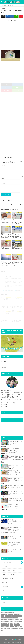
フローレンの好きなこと (9, 570)
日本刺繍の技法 (17, 638)
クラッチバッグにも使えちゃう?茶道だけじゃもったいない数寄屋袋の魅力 (15, 450)
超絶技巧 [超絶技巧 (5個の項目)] (21, 629)
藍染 (3, 591)
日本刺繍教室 (6, 638)
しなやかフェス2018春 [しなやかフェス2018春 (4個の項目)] (10, 612)
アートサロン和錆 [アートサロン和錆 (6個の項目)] (17, 614)
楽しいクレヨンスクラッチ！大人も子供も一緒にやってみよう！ (15, 493)
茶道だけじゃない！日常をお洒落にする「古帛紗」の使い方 (15, 480)
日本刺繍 (5, 587)
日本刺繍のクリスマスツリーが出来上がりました (11, 522)
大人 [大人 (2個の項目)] (21, 621)
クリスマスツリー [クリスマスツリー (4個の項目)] (8, 616)
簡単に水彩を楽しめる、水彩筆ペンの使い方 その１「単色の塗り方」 (15, 443)
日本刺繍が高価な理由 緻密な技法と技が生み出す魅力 (15, 500)
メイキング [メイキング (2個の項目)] (16, 618)
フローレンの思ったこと (9, 575)
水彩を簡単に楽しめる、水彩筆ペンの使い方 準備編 (15, 487)
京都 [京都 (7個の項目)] (21, 620)
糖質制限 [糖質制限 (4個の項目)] (8, 629)
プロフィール (12, 640)
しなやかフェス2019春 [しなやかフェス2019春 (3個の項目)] (5, 614)
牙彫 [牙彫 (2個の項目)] (2, 629)
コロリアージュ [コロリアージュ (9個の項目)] (19, 616)
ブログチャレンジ (7, 579)
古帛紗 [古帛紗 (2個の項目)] (18, 621)
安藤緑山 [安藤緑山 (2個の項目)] (12, 623)
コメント (3, 165)
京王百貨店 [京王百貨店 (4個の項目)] (17, 620)
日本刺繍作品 (6, 640)
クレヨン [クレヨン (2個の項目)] (14, 616)
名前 (2, 179)
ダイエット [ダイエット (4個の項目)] (3, 618)
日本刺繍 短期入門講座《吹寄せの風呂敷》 (11, 544)
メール (3, 184)
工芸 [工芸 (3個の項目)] (15, 623)
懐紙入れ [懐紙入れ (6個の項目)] (3, 625)
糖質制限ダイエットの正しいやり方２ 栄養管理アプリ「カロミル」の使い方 (15, 506)
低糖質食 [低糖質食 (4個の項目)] (12, 621)
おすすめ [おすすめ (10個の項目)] (3, 612)
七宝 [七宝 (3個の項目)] (9, 620)
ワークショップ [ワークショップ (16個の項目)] (4, 620)
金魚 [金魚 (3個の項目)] (2, 630)
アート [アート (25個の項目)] (12, 614)
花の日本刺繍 (11, 642)
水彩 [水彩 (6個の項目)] (8, 627)
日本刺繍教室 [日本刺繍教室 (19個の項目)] (4, 627)
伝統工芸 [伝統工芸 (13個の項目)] (7, 621)
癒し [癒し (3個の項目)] (5, 629)
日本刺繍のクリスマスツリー (11, 538)
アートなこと (6, 562)
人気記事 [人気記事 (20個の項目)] (3, 621)
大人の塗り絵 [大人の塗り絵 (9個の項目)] (4, 623)
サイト (3, 189)
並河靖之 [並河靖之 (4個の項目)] (12, 620)
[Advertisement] (12, 35)
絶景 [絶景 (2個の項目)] (12, 629)
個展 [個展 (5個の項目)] (15, 621)
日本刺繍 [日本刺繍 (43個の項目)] (12, 625)
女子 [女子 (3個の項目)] (8, 623)
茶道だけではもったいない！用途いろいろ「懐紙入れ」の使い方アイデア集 (15, 473)
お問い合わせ (18, 640)
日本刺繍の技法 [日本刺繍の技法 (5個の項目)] (17, 625)
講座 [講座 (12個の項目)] (17, 629)
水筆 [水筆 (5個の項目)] (21, 627)
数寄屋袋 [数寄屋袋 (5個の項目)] (7, 625)
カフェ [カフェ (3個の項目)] (3, 616)
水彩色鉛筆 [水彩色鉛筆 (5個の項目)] (17, 627)
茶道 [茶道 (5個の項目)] (15, 629)
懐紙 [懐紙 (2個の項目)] (18, 623)
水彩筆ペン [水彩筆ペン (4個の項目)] (12, 627)
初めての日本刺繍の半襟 (11, 551)
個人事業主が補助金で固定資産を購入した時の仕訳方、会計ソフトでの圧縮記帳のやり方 (12, 459)
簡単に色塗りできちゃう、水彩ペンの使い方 (15, 466)
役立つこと (5, 583)
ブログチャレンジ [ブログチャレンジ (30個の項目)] (10, 618)
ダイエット (5, 566)
